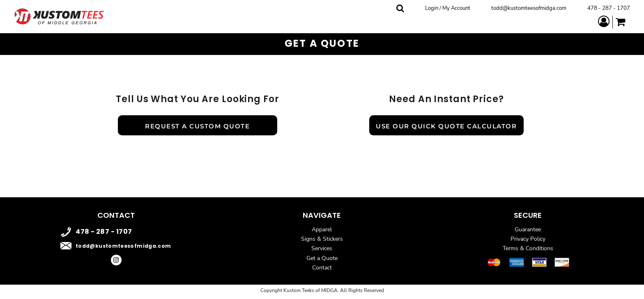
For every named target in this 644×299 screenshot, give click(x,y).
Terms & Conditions (528, 248)
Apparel (322, 229)
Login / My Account (448, 8)
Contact (322, 268)
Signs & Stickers (322, 239)
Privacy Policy (528, 239)
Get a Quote (322, 258)
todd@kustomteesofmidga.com (529, 8)
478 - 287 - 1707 (609, 8)
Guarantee (528, 229)
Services (322, 248)
